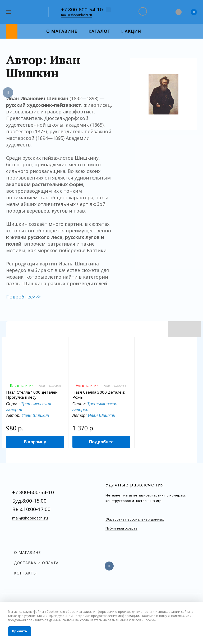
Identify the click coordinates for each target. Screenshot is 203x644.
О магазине (27, 552)
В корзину (35, 442)
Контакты (25, 573)
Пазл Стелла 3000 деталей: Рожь (99, 395)
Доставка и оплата (36, 563)
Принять (20, 631)
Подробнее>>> (23, 297)
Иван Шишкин (35, 415)
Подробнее (101, 442)
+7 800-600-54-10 (82, 10)
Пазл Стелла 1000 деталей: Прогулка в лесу (32, 395)
